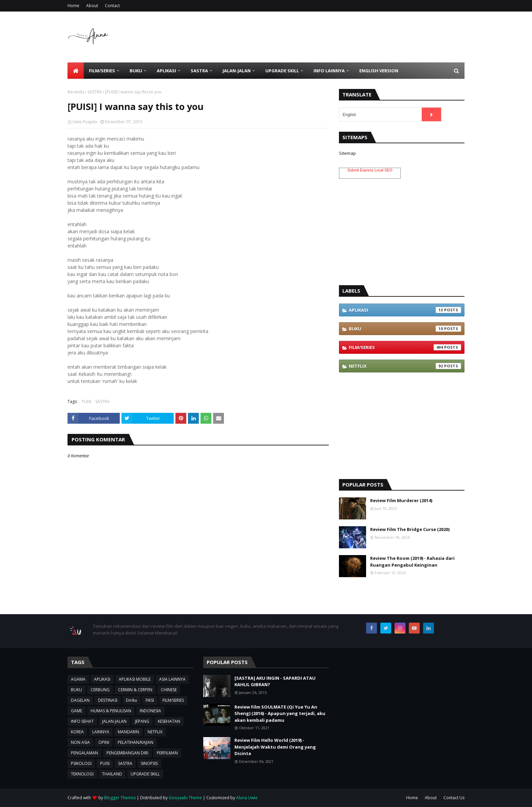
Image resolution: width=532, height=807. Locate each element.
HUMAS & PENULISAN (111, 711)
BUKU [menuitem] (136, 71)
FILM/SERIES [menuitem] (102, 71)
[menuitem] (76, 71)
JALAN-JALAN (114, 721)
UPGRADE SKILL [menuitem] (282, 71)
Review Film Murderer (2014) (401, 500)
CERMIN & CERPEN (135, 690)
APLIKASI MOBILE (135, 679)
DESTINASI (108, 700)
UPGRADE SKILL (145, 774)
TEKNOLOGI (82, 774)
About (92, 6)
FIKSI (150, 700)
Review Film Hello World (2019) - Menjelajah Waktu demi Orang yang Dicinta (275, 747)
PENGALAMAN (84, 753)
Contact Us (454, 798)
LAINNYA (101, 732)
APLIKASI (405, 310)
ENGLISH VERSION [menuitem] (379, 71)
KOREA (77, 732)
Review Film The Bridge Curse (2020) (410, 529)
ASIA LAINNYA (172, 679)
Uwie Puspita (85, 122)
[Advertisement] (341, 37)
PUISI (87, 401)
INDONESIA (150, 711)
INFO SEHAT (82, 721)
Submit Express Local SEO (370, 170)
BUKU (405, 329)
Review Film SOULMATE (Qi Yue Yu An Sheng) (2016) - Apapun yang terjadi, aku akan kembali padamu (280, 713)
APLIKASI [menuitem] (166, 71)
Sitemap (347, 153)
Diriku (131, 700)
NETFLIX (405, 366)
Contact (112, 6)
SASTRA (95, 92)
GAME (77, 711)
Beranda (76, 92)
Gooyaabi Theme (185, 798)
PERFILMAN (167, 753)
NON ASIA (80, 742)
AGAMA (78, 679)
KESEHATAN (169, 721)
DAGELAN (80, 700)
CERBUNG (100, 690)
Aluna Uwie (247, 798)
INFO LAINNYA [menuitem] (329, 71)
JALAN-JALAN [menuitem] (237, 71)
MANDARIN (128, 732)
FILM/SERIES (405, 347)
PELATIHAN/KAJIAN (136, 742)
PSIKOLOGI (81, 763)
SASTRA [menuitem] (199, 71)
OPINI (104, 742)
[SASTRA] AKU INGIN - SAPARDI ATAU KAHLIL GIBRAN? (275, 681)
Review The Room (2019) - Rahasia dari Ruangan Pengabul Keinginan (412, 562)
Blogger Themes (120, 798)
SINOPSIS (149, 763)
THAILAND (112, 774)
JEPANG (142, 721)
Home (73, 6)
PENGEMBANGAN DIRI (127, 753)
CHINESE (169, 690)
